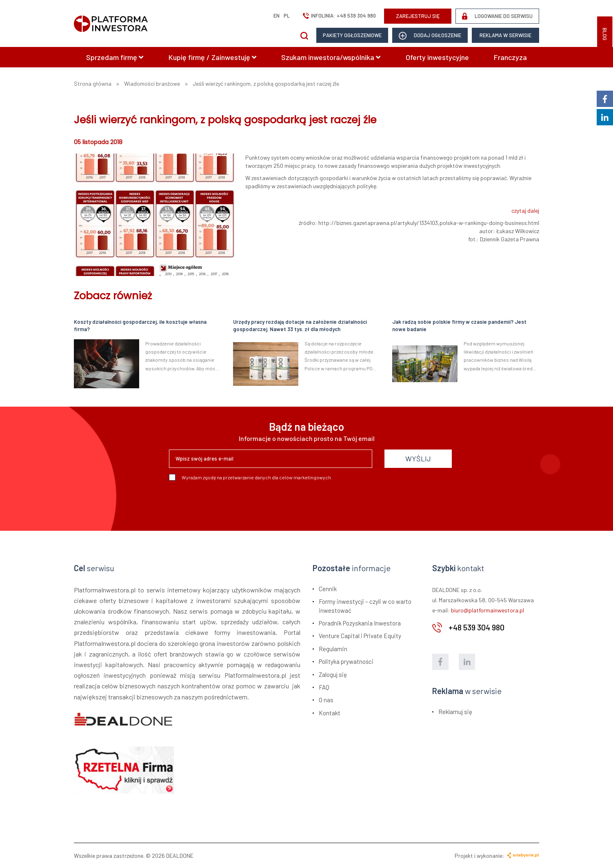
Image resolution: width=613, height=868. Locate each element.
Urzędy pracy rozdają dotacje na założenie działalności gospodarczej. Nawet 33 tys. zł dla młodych (300, 326)
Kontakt (330, 713)
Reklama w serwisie (505, 35)
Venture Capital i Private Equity (360, 636)
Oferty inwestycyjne (437, 57)
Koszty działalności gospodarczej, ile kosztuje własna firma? (140, 326)
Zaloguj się (333, 674)
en (277, 16)
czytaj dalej (525, 210)
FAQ (324, 687)
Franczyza (510, 57)
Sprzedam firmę (115, 57)
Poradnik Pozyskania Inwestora (360, 623)
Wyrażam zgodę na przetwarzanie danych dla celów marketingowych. (251, 477)
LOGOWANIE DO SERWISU (497, 16)
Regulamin (333, 649)
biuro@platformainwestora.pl (488, 610)
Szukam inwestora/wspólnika (331, 57)
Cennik (328, 589)
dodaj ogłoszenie (430, 36)
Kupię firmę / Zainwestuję (212, 57)
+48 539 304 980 (356, 16)
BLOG (605, 34)
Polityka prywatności (346, 661)
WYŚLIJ (418, 458)
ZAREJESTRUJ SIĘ (418, 16)
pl (287, 16)
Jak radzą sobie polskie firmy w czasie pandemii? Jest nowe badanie (459, 326)
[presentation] (231, 503)
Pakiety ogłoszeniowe (352, 35)
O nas (326, 700)
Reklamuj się (455, 712)
